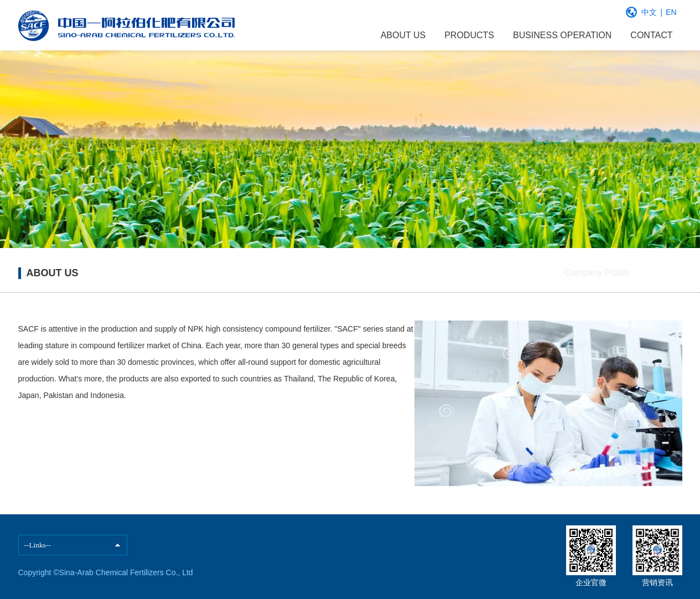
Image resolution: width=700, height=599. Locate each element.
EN (671, 12)
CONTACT (651, 35)
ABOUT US (403, 35)
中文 (649, 12)
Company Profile (554, 273)
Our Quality (643, 273)
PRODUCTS (469, 35)
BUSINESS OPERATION (562, 35)
